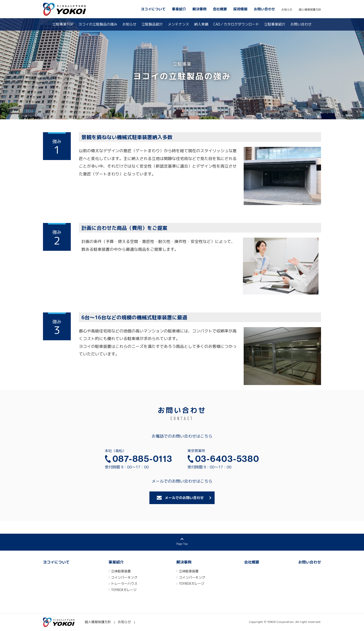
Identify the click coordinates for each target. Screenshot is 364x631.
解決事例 (199, 9)
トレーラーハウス (124, 584)
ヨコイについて (153, 9)
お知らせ (287, 10)
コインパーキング (124, 578)
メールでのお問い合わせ (184, 498)
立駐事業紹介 (275, 24)
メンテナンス (178, 24)
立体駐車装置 (121, 572)
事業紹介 (179, 9)
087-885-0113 (142, 459)
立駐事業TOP (63, 24)
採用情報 (240, 9)
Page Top (182, 544)
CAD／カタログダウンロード (236, 24)
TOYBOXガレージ (124, 590)
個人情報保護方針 (310, 10)
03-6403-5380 (227, 459)
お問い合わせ (264, 9)
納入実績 (201, 24)
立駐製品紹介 (152, 24)
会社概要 (220, 9)
